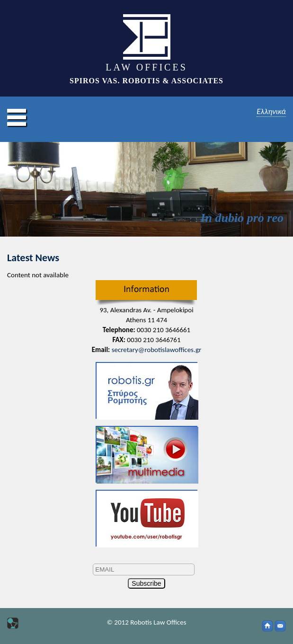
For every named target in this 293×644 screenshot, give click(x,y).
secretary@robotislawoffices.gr (157, 350)
